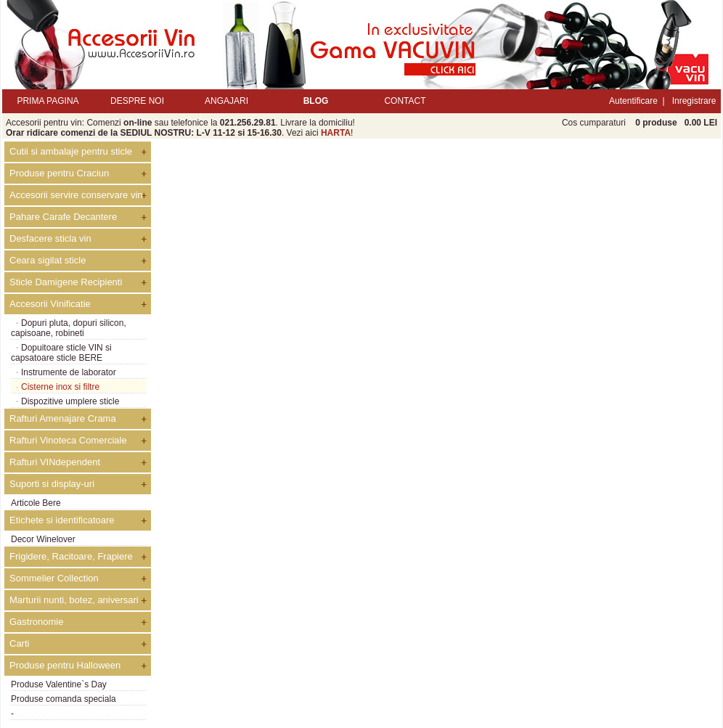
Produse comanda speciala (64, 699)
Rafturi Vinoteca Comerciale (68, 440)
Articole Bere (36, 503)
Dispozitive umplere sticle (70, 401)
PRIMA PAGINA (48, 101)
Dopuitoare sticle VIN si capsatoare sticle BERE (61, 353)
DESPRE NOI (137, 101)
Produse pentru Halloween (65, 665)
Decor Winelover (43, 539)
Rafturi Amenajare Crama (63, 418)
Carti (19, 643)
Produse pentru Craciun (59, 173)
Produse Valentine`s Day (59, 684)
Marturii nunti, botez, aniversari (74, 600)
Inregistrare (694, 101)
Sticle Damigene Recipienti (66, 282)
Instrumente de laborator (69, 372)
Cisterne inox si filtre (60, 387)
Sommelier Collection (54, 578)
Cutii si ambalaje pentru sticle (71, 151)
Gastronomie (36, 622)
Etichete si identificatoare (62, 520)
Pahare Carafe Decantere (63, 217)
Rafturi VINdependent (55, 462)
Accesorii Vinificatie (50, 304)
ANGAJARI (226, 101)
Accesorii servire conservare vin (76, 195)
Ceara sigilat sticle (48, 260)
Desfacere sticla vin (50, 238)
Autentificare (633, 101)
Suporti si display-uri (52, 484)
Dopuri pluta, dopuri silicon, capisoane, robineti (69, 328)
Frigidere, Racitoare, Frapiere (71, 556)
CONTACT (405, 101)
